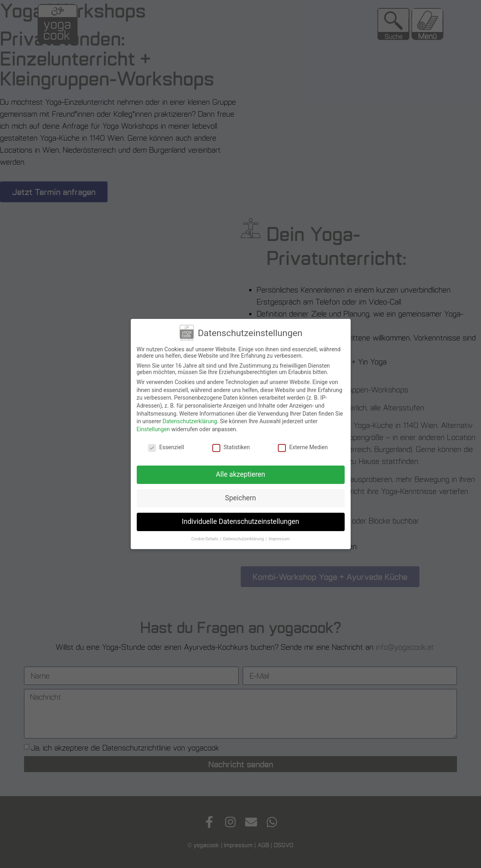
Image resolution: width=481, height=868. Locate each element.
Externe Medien (303, 446)
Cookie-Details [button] (206, 539)
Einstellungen (154, 428)
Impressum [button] (279, 539)
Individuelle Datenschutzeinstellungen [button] (240, 521)
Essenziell (166, 446)
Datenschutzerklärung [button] (244, 539)
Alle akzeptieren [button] (241, 474)
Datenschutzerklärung (190, 421)
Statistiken (231, 446)
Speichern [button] (240, 498)
